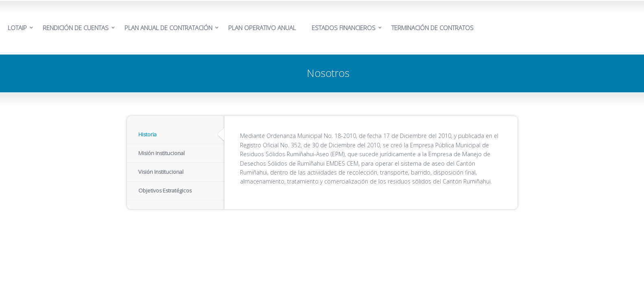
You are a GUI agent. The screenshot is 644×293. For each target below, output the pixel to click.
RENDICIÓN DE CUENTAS (76, 28)
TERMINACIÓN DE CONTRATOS (432, 28)
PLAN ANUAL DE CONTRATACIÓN (168, 28)
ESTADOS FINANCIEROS (344, 28)
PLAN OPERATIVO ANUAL (262, 28)
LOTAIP (17, 28)
